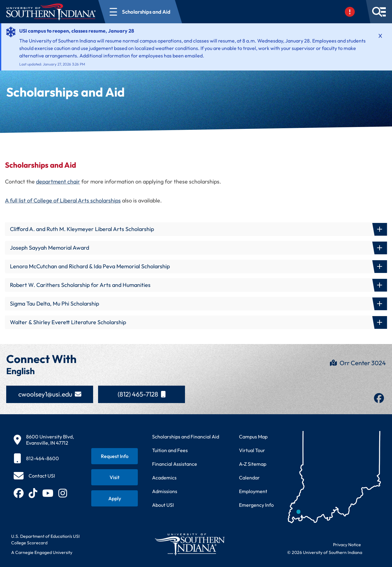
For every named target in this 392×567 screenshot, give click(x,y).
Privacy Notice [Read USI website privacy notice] (347, 545)
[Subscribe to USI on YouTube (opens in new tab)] (48, 493)
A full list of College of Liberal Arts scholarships (63, 200)
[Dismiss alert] (380, 36)
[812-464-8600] (44, 458)
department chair (58, 181)
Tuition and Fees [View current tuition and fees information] (170, 450)
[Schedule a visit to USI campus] (115, 477)
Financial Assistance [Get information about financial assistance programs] (175, 464)
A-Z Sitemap (253, 464)
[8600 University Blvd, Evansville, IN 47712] (44, 440)
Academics (164, 478)
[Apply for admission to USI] (115, 498)
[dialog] (373, 548)
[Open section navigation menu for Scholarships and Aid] (140, 12)
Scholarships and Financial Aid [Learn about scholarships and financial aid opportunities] (186, 437)
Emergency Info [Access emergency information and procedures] (256, 505)
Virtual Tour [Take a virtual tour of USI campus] (252, 450)
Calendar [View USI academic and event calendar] (249, 478)
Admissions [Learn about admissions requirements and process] (165, 491)
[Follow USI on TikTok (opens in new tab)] (33, 493)
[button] (196, 229)
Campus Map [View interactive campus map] (253, 437)
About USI (163, 505)
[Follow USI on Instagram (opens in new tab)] (63, 493)
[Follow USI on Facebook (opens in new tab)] (19, 493)
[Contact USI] (34, 476)
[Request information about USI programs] (115, 456)
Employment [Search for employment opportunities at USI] (253, 491)
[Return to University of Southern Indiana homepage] (189, 544)
